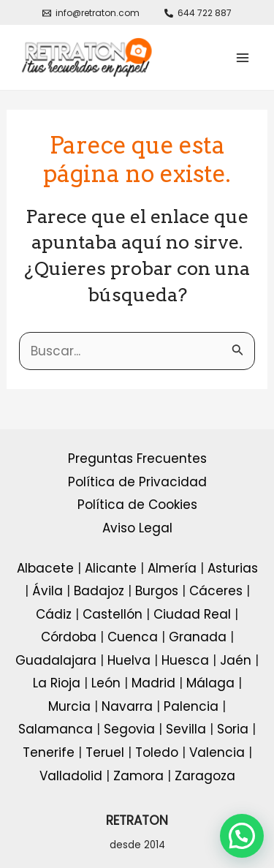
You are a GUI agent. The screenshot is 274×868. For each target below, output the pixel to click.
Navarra (127, 706)
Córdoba (69, 637)
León (106, 683)
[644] (199, 13)
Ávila (47, 591)
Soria (233, 729)
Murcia (69, 706)
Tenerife (49, 752)
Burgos (157, 591)
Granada (198, 637)
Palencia (191, 706)
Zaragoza (205, 776)
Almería (172, 568)
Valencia (217, 752)
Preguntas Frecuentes (137, 458)
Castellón (113, 614)
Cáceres (216, 591)
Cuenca (133, 637)
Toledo (157, 752)
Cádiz (54, 614)
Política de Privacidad (137, 482)
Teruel (105, 752)
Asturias (233, 568)
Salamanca (56, 729)
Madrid (153, 683)
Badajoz (99, 591)
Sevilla (186, 729)
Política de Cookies (137, 505)
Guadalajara (56, 660)
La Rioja (57, 683)
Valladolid (71, 776)
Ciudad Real (192, 614)
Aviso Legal (137, 528)
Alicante (111, 568)
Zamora (138, 776)
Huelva (129, 660)
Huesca (185, 660)
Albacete (45, 568)
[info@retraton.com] (91, 13)
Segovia (129, 729)
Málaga (210, 683)
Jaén (236, 660)
